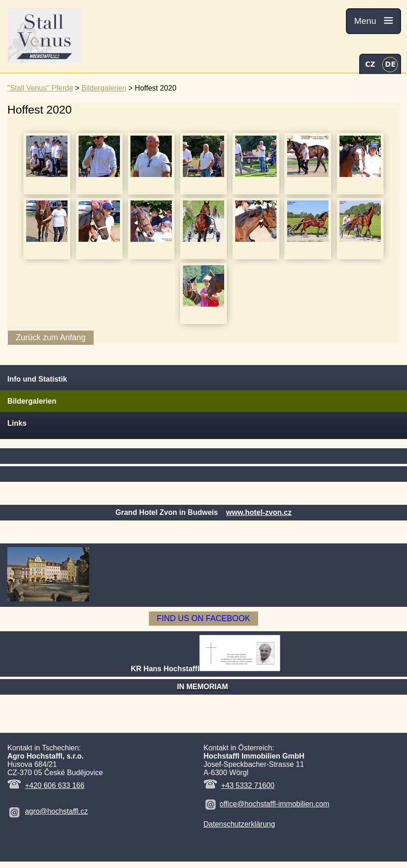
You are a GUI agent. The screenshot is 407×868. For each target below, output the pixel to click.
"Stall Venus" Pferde (40, 88)
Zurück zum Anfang (51, 338)
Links (17, 423)
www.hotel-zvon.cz (259, 512)
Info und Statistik (37, 379)
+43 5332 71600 (248, 785)
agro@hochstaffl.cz (56, 811)
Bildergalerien (104, 88)
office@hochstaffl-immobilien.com (274, 804)
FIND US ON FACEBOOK (203, 619)
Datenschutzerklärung (239, 824)
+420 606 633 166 (54, 785)
